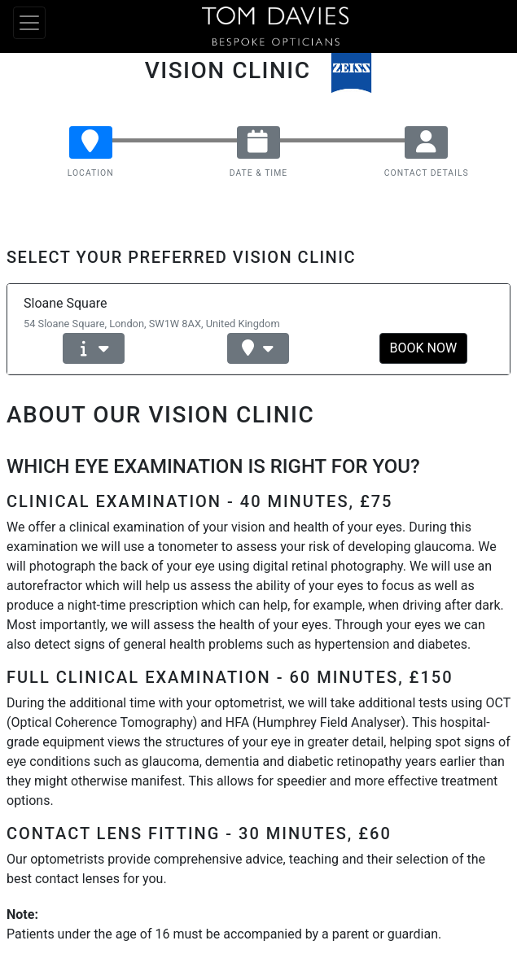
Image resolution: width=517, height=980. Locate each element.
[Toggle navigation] (29, 23)
